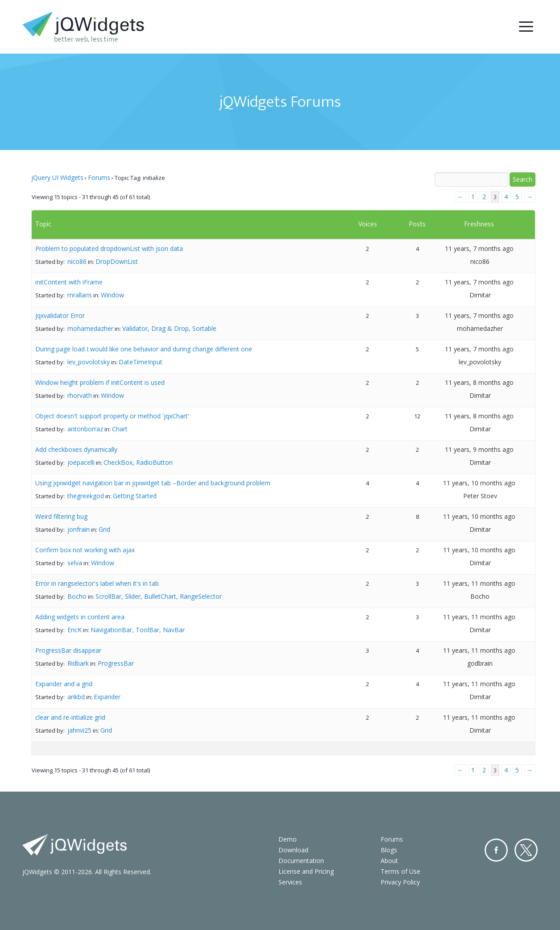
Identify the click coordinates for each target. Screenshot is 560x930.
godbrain (480, 663)
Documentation (301, 861)
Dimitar (480, 295)
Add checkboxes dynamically (76, 449)
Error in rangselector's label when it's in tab (97, 583)
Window (112, 295)
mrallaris (80, 295)
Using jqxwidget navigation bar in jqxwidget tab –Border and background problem (153, 483)
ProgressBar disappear (68, 650)
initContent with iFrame (69, 282)
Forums (99, 177)
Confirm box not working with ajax (85, 550)
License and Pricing (306, 871)
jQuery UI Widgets (57, 177)
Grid (104, 529)
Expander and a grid (64, 684)
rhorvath (80, 395)
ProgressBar (116, 663)
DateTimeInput (141, 362)
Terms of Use (400, 871)
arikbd (76, 697)
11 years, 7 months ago (479, 248)
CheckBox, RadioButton (138, 462)
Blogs (389, 850)
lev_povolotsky (89, 362)
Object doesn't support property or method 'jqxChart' (112, 416)
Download (293, 850)
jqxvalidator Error (60, 315)
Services (290, 882)
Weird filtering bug (61, 516)
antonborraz (85, 429)
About (389, 861)
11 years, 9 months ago (479, 449)
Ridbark (78, 663)
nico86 (77, 261)
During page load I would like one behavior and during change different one (144, 349)
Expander (107, 697)
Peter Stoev (480, 496)
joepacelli (81, 462)
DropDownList (117, 261)
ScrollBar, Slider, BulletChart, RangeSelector (159, 596)
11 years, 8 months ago (479, 382)
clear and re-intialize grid (70, 717)
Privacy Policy (400, 882)
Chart (120, 429)
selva (75, 563)
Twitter (526, 850)
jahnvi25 (79, 730)
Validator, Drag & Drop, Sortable (169, 328)
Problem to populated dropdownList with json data (109, 248)
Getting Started (135, 496)
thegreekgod (86, 496)
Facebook (496, 850)
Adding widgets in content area (80, 617)
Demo (288, 839)
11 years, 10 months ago (479, 483)
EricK (75, 630)
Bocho (77, 596)
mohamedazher (90, 328)
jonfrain (79, 529)
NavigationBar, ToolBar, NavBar (138, 630)
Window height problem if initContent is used (100, 382)
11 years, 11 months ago (479, 583)
